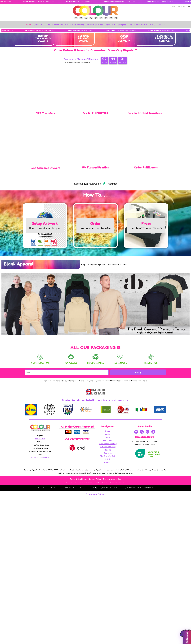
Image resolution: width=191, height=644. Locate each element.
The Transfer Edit (108, 456)
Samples (108, 453)
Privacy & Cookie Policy (117, 483)
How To (108, 450)
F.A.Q (108, 459)
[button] (36, 6)
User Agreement (104, 483)
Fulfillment (108, 440)
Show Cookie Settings (95, 494)
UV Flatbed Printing (108, 444)
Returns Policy (95, 479)
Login (173, 6)
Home (108, 431)
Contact (108, 462)
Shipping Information (112, 479)
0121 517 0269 (40, 439)
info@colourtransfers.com (40, 457)
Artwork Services (108, 447)
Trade (108, 437)
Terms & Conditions (78, 479)
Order (108, 434)
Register (182, 6)
